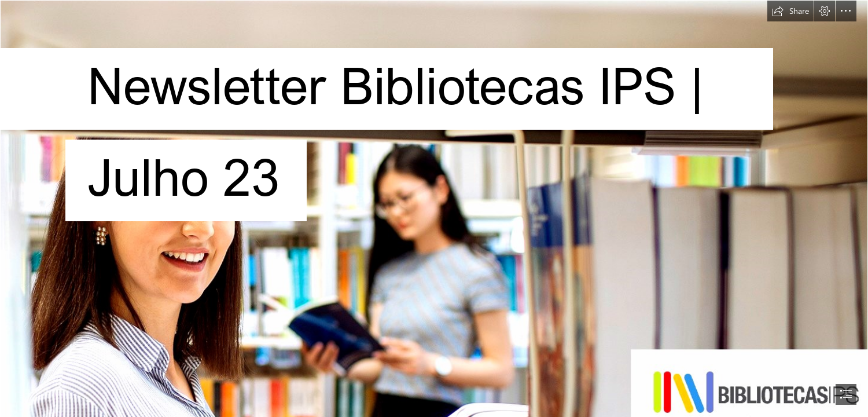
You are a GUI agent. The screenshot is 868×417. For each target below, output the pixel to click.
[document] (434, 209)
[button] (790, 11)
